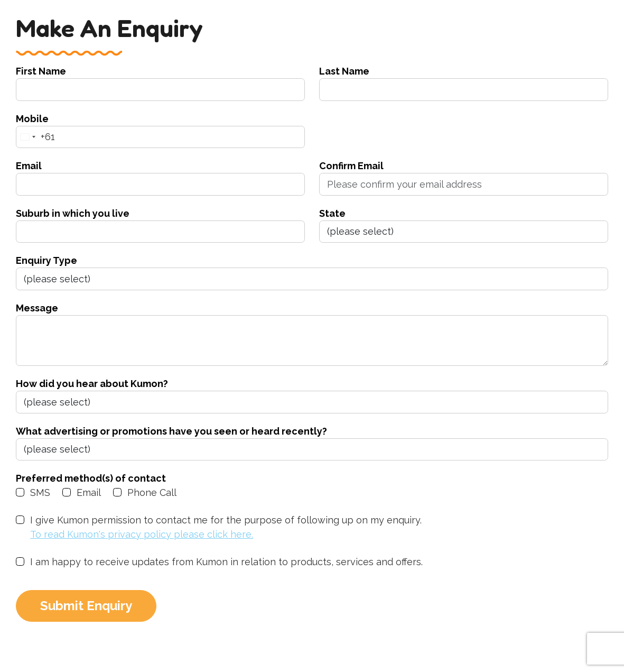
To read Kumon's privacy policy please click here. (142, 534)
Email (29, 166)
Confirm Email (351, 166)
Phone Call (152, 493)
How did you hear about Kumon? (92, 384)
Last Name (344, 71)
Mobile (32, 119)
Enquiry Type (46, 260)
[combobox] (36, 137)
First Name (41, 71)
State (332, 213)
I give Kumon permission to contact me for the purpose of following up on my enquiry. (226, 528)
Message (37, 308)
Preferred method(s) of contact (91, 478)
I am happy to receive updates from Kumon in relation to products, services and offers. (226, 562)
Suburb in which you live (73, 213)
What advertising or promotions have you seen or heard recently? (171, 431)
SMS (40, 493)
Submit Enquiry (86, 606)
